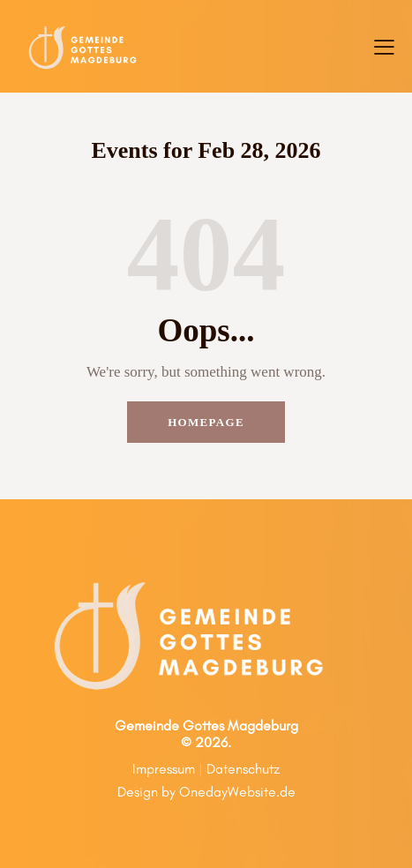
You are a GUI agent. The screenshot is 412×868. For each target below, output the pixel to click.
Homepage (206, 422)
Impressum (164, 769)
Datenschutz (243, 769)
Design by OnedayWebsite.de (206, 792)
